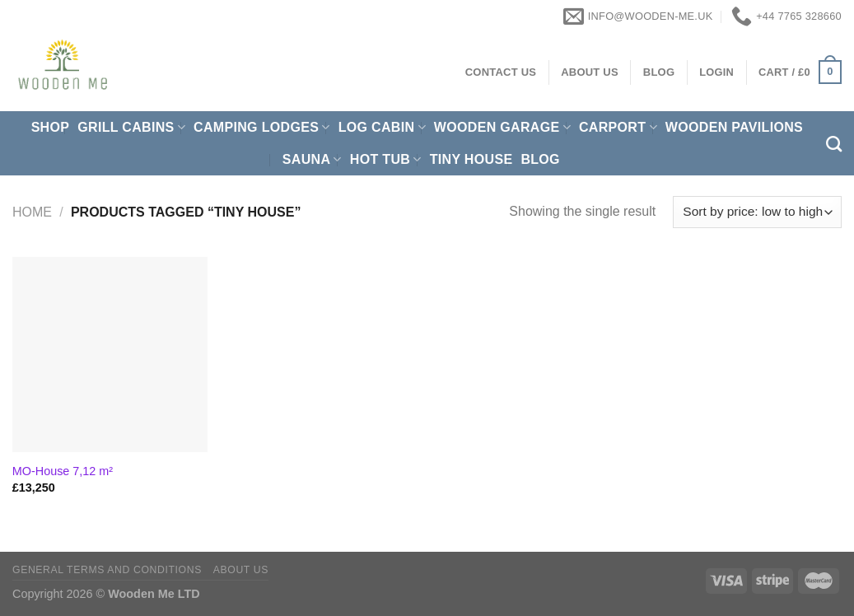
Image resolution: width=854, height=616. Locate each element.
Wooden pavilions (734, 127)
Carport (618, 127)
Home (32, 212)
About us (241, 570)
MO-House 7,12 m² (63, 471)
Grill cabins (131, 127)
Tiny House (471, 159)
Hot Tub (386, 159)
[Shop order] (757, 212)
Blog (540, 159)
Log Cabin (382, 127)
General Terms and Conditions (107, 570)
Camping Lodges (262, 127)
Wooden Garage (502, 127)
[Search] (834, 144)
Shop (51, 127)
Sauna (312, 159)
